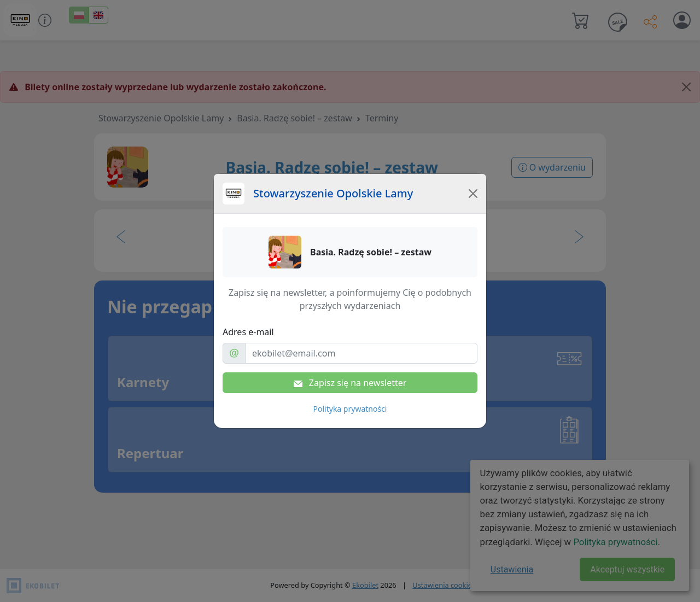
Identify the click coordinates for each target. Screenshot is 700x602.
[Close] (473, 194)
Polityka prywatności (350, 409)
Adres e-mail (248, 332)
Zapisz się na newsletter (350, 383)
